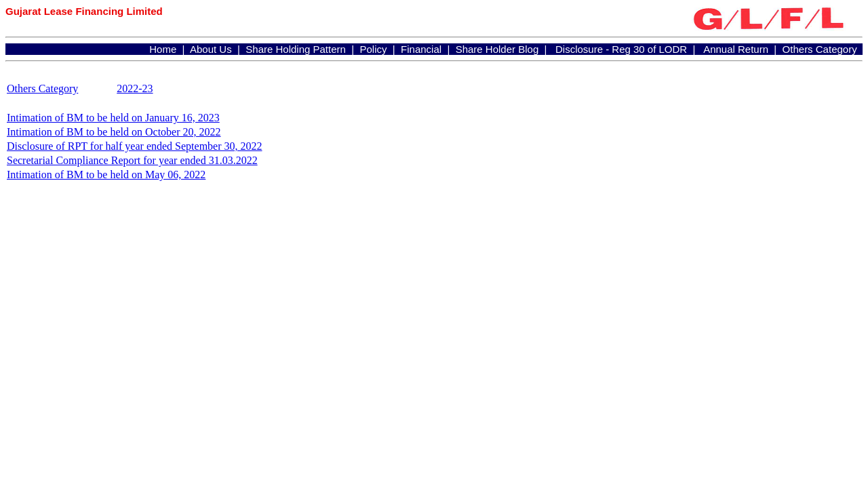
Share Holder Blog (497, 49)
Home (163, 49)
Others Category (820, 49)
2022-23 (135, 88)
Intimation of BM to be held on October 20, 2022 (114, 132)
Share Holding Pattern (296, 49)
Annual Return (736, 49)
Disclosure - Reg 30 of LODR (621, 49)
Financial (421, 49)
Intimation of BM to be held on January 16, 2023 (113, 118)
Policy (373, 49)
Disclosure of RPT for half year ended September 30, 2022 (135, 146)
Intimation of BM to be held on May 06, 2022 (106, 175)
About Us (211, 49)
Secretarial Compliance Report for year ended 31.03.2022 (132, 160)
